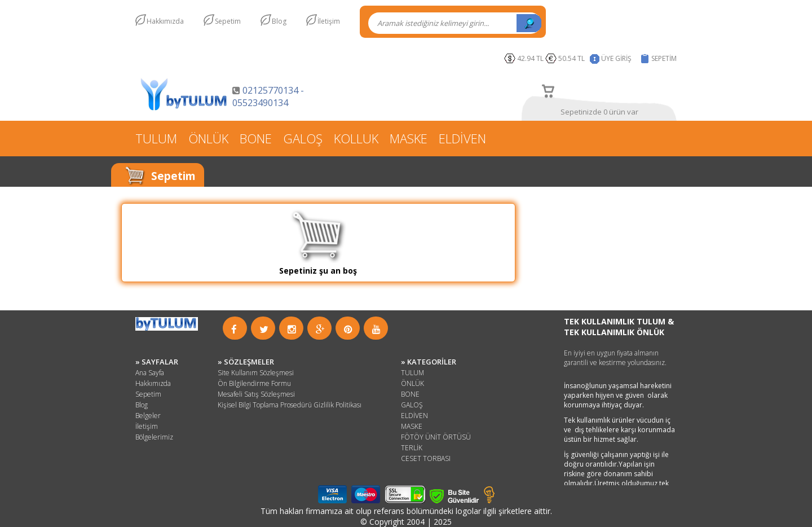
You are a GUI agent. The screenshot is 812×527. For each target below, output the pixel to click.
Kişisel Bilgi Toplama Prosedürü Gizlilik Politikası (290, 405)
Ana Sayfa (150, 373)
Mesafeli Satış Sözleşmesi (256, 394)
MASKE (409, 138)
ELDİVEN (462, 138)
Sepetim (228, 21)
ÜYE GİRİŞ (616, 58)
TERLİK (412, 448)
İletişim (329, 21)
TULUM (156, 138)
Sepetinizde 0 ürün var (599, 112)
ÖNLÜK (208, 138)
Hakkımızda (165, 21)
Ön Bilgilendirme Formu (254, 383)
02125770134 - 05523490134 (268, 96)
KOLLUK (356, 138)
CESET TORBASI (426, 458)
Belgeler (148, 416)
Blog (279, 21)
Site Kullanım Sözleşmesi (256, 373)
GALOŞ (303, 138)
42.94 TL (530, 58)
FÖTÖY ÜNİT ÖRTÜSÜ (436, 437)
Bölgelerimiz (154, 437)
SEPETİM (664, 58)
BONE (256, 138)
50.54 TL (573, 58)
